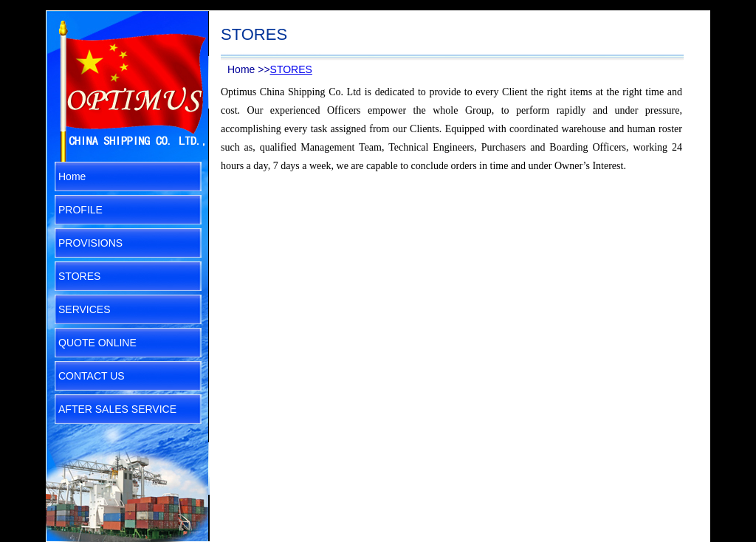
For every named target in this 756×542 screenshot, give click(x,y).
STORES (79, 276)
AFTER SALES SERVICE (117, 409)
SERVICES (85, 309)
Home (72, 176)
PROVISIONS (90, 243)
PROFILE (80, 210)
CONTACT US (92, 376)
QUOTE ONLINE (97, 343)
